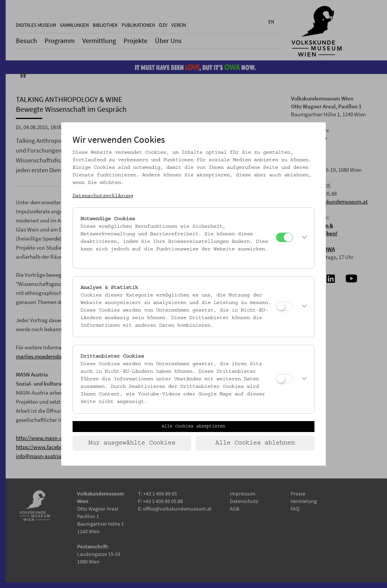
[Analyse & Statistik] (284, 306)
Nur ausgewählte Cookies (132, 443)
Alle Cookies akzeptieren (193, 426)
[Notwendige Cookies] (284, 237)
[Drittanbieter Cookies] (284, 379)
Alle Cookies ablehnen (255, 443)
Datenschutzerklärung (103, 196)
